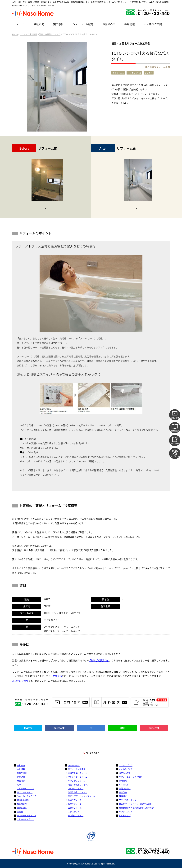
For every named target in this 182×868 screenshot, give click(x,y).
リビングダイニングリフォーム (82, 796)
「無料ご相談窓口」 (99, 661)
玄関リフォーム (75, 808)
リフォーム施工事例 (28, 34)
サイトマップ (125, 815)
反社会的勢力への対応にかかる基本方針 (136, 808)
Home (15, 34)
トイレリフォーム (76, 789)
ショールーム (74, 765)
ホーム (21, 24)
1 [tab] (45, 208)
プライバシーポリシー (129, 800)
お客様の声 (109, 24)
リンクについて (126, 812)
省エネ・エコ (118, 73)
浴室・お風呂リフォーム (50, 34)
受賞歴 (20, 812)
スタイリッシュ (134, 73)
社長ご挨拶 (22, 773)
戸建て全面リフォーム (78, 773)
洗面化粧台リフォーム (78, 792)
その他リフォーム (76, 815)
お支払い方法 (125, 773)
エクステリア (74, 812)
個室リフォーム (75, 800)
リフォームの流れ (25, 792)
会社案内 (39, 24)
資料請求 (123, 796)
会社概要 (21, 769)
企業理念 (21, 777)
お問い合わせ (125, 789)
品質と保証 (22, 808)
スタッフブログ (126, 765)
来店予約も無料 (20, 681)
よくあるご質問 (153, 24)
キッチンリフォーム (77, 781)
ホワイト (149, 73)
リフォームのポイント (27, 815)
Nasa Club (124, 785)
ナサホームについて (26, 789)
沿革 (19, 785)
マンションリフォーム (78, 777)
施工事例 (58, 24)
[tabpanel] (47, 181)
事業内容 (21, 781)
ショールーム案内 (83, 24)
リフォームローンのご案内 (131, 777)
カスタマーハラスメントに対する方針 (135, 804)
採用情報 (130, 24)
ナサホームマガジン (26, 819)
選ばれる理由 (23, 800)
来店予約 (57, 676)
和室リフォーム (75, 804)
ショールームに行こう (27, 796)
